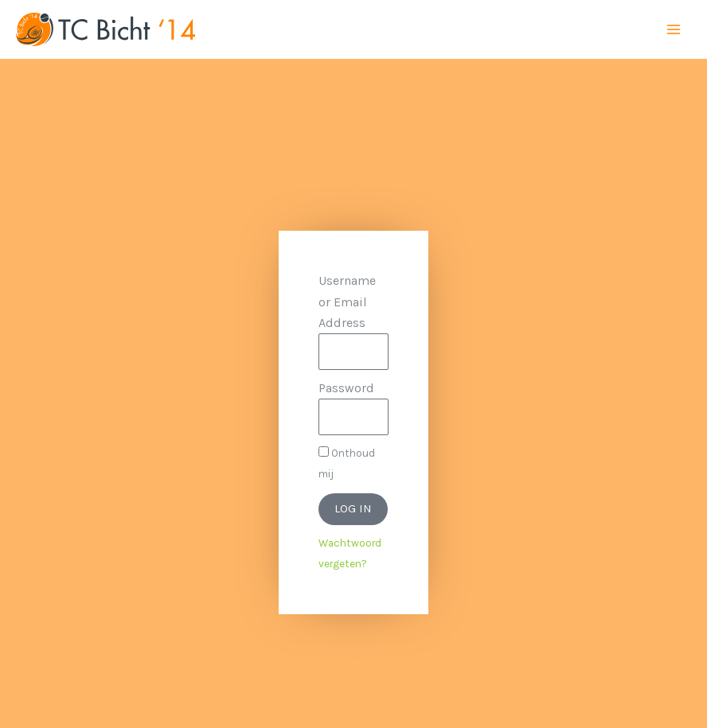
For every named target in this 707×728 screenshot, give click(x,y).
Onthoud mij (347, 463)
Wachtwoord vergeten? (350, 553)
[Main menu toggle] (674, 29)
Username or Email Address (347, 302)
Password (346, 388)
